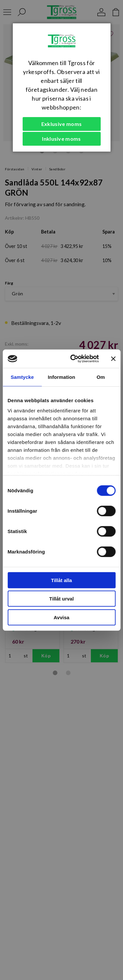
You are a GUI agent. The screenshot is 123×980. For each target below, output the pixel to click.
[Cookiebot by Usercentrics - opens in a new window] (73, 359)
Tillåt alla (62, 580)
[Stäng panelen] (113, 359)
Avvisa (62, 617)
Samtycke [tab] (22, 377)
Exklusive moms (61, 124)
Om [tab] (101, 377)
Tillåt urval (61, 599)
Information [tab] (62, 377)
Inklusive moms (61, 139)
